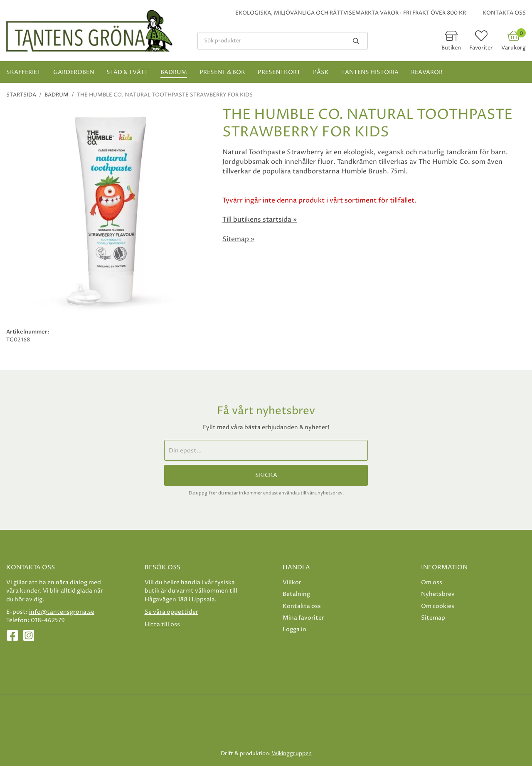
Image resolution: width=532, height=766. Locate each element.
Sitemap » (238, 239)
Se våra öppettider (171, 612)
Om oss (432, 582)
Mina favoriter (303, 618)
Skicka (266, 475)
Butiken (451, 48)
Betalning (296, 594)
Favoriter (481, 48)
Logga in (294, 629)
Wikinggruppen (292, 754)
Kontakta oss (504, 13)
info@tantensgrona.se (62, 612)
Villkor (292, 582)
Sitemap (433, 618)
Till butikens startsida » (260, 220)
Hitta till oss (162, 624)
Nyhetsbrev (438, 594)
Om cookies (438, 606)
